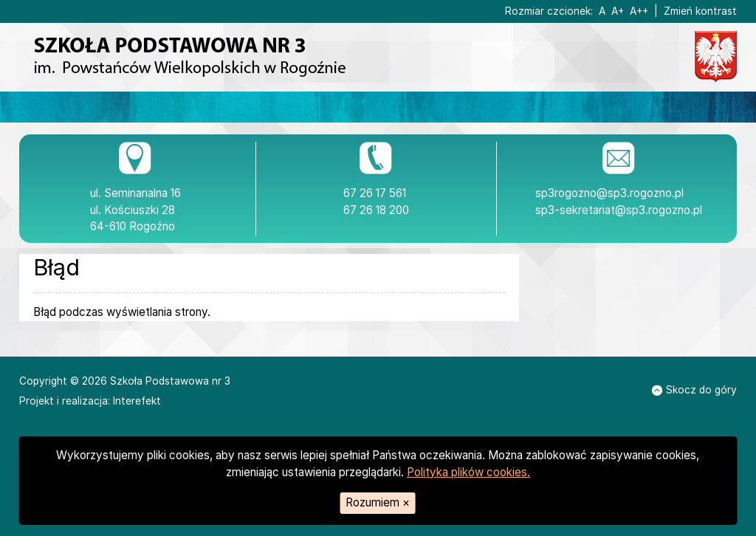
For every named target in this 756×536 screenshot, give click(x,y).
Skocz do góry (694, 390)
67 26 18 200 (376, 210)
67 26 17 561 (375, 193)
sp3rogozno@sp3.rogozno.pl (609, 193)
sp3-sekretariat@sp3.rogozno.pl (619, 210)
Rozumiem (378, 502)
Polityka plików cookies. (468, 472)
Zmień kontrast (700, 11)
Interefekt (137, 401)
